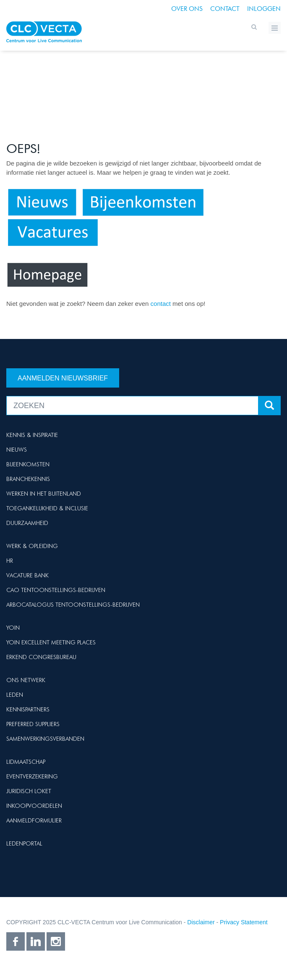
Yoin (13, 628)
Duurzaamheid (27, 523)
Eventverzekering (32, 776)
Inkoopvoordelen (34, 806)
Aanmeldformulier (34, 820)
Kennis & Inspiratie (32, 435)
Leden (15, 695)
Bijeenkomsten (28, 464)
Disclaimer (201, 922)
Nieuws (17, 450)
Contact (225, 9)
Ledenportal (24, 843)
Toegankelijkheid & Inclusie (47, 508)
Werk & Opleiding (32, 546)
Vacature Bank (27, 575)
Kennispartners (28, 709)
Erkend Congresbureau (41, 657)
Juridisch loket (29, 791)
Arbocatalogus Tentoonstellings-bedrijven (73, 605)
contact (162, 304)
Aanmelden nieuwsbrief (63, 378)
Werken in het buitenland (44, 494)
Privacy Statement (244, 922)
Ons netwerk (26, 680)
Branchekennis (28, 479)
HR (10, 561)
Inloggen (264, 9)
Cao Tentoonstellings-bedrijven (56, 590)
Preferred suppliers (33, 724)
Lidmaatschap (26, 762)
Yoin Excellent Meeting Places (51, 642)
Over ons (187, 9)
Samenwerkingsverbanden (45, 739)
